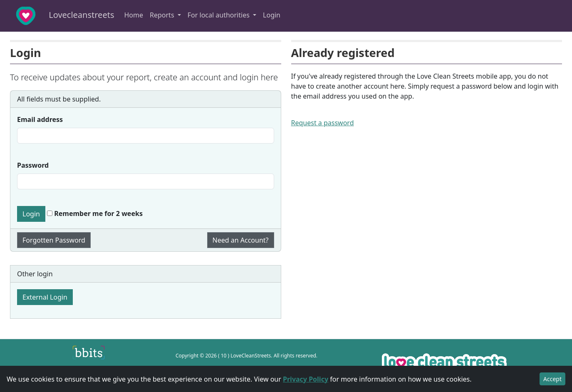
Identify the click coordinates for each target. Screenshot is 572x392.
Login (272, 15)
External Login (45, 297)
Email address (40, 119)
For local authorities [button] (219, 15)
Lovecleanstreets (59, 16)
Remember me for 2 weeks (95, 213)
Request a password (323, 123)
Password (33, 165)
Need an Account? (241, 240)
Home (134, 15)
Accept (552, 379)
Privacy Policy (306, 379)
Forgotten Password (54, 240)
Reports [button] (163, 15)
